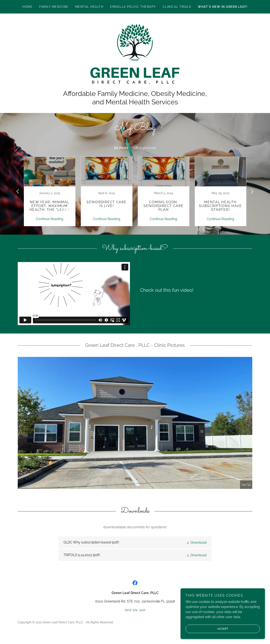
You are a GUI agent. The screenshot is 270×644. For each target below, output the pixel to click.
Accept (207, 629)
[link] (135, 54)
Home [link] (27, 7)
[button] (196, 542)
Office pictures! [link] (145, 148)
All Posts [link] (121, 148)
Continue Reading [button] (50, 219)
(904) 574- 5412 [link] (135, 610)
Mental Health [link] (89, 7)
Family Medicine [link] (54, 7)
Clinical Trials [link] (177, 7)
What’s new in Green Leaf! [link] (223, 7)
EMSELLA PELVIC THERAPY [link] (133, 7)
